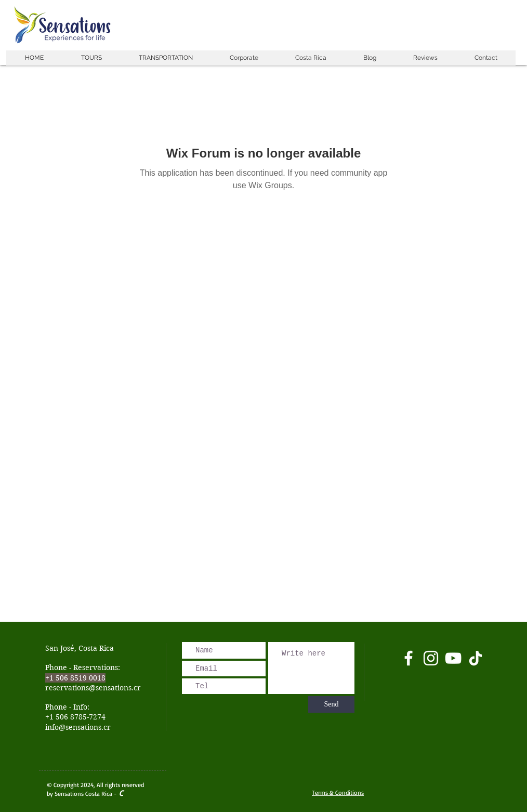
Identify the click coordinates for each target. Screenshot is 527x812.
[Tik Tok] (476, 658)
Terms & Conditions (338, 793)
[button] (91, 58)
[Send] (331, 704)
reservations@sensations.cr (93, 688)
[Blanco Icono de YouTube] (453, 658)
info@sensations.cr (78, 727)
